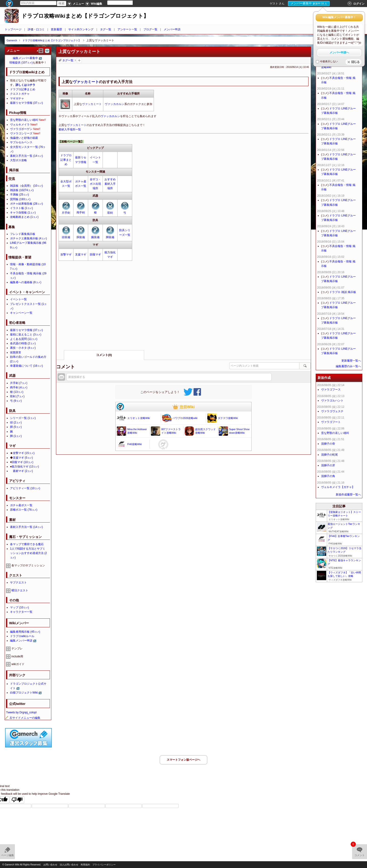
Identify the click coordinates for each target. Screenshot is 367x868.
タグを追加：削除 (79, 60)
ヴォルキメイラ (20, 125)
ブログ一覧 (150, 29)
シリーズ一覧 (23, 418)
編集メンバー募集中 (25, 58)
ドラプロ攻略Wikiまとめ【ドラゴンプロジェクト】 (85, 16)
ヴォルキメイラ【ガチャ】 (338, 487)
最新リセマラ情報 (26, 103)
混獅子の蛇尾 (329, 455)
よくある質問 (24, 339)
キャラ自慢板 (23, 213)
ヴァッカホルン (114, 104)
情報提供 (21, 63)
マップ (19, 607)
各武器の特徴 (23, 343)
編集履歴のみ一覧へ (348, 366)
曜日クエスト (20, 590)
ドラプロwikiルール (22, 636)
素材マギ (23, 471)
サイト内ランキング (81, 29)
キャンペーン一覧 (21, 313)
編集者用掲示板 (25, 632)
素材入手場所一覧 (70, 129)
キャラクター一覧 (21, 612)
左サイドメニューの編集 (23, 718)
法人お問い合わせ (69, 865)
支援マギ (81, 254)
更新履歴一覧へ (351, 361)
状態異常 (16, 352)
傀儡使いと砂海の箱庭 (24, 138)
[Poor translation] (17, 800)
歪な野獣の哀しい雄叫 (24, 120)
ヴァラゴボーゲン (21, 129)
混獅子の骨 (328, 444)
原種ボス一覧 (24, 510)
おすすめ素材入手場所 (110, 184)
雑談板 (22, 190)
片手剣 (66, 213)
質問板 (20, 199)
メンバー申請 (172, 29)
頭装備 (66, 237)
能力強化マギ (25, 467)
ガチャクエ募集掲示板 (28, 238)
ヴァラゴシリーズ (21, 133)
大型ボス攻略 (18, 160)
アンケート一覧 (127, 29)
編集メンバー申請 (21, 641)
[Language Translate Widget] (124, 3)
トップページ (13, 29)
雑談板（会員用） (26, 186)
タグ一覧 (106, 29)
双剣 (110, 213)
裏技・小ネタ (23, 348)
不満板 (19, 195)
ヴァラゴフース (331, 390)
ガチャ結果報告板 (26, 204)
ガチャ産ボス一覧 (21, 505)
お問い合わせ (50, 865)
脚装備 (110, 237)
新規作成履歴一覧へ (348, 495)
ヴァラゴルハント (332, 401)
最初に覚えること (26, 335)
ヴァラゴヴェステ (332, 411)
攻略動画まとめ (24, 217)
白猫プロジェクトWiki (24, 693)
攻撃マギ (66, 254)
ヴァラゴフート (331, 422)
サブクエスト (18, 582)
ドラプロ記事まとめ (66, 160)
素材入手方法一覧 (26, 156)
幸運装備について (26, 366)
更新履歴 (56, 29)
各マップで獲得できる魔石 (27, 544)
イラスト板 (21, 208)
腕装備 (95, 237)
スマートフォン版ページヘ (183, 760)
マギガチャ (17, 98)
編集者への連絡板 (26, 282)
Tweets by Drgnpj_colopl (21, 712)
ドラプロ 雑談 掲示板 (343, 292)
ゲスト (274, 3)
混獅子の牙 (328, 465)
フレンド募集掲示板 (23, 234)
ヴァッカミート (86, 82)
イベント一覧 (18, 299)
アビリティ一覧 (25, 488)
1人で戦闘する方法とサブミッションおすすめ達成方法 (28, 553)
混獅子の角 (328, 476)
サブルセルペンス (21, 142)
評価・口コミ (36, 29)
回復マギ (95, 254)
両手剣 (81, 213)
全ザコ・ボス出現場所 (95, 184)
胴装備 (81, 237)
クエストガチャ (20, 94)
